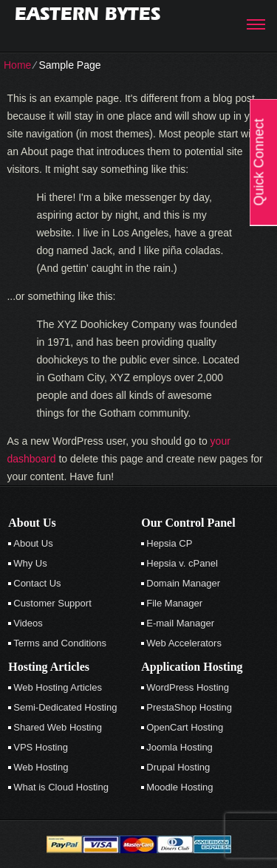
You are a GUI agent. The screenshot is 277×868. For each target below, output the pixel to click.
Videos (28, 623)
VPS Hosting (41, 747)
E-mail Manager (180, 623)
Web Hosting (41, 767)
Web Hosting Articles (58, 687)
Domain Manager (183, 583)
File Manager (174, 603)
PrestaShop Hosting (189, 707)
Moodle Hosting (179, 787)
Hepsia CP (169, 543)
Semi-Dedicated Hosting (65, 707)
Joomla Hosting (179, 747)
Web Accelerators (184, 643)
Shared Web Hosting (58, 727)
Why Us (30, 563)
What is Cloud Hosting (61, 787)
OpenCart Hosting (185, 727)
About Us (33, 543)
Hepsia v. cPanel (182, 563)
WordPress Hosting (188, 687)
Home (17, 65)
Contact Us (37, 583)
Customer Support (52, 603)
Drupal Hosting (178, 767)
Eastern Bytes (88, 14)
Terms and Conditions (60, 643)
